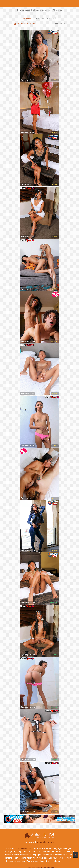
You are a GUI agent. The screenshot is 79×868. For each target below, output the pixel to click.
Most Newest (28, 18)
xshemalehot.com (45, 842)
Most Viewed (51, 18)
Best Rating (40, 18)
